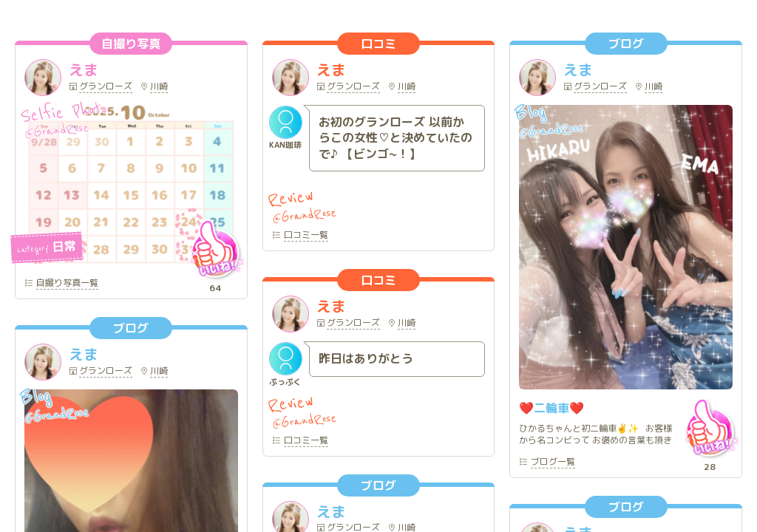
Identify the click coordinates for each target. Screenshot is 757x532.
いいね (215, 249)
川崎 (159, 87)
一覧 (67, 284)
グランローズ (106, 87)
